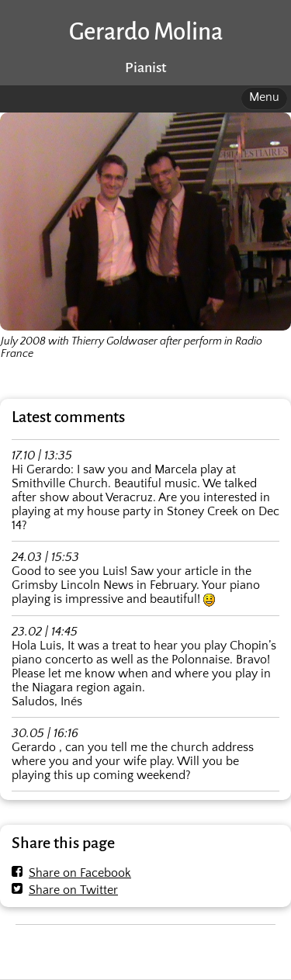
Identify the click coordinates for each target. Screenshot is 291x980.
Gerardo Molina (146, 32)
